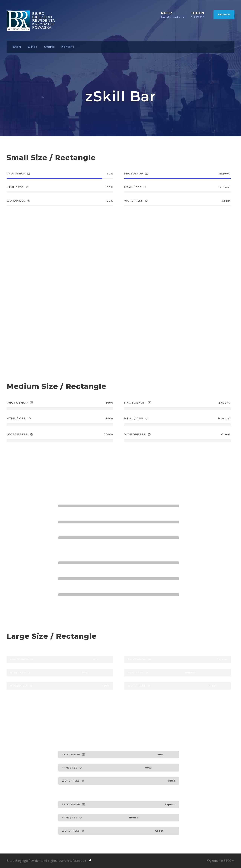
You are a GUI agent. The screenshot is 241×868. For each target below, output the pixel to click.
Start (17, 47)
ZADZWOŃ (224, 14)
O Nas (33, 47)
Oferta (49, 47)
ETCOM (229, 861)
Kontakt (68, 47)
